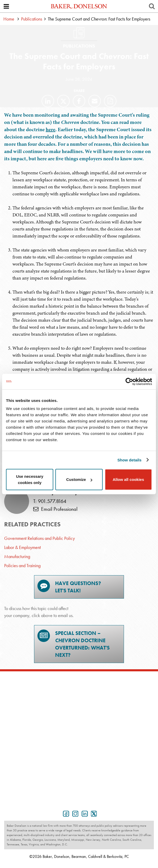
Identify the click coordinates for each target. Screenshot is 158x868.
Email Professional (55, 509)
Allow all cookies (128, 479)
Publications (32, 19)
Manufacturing (17, 556)
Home (9, 19)
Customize (79, 479)
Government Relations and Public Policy (39, 538)
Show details (130, 460)
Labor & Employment (22, 547)
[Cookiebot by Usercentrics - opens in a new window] (129, 381)
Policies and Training (22, 565)
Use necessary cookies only (30, 479)
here (51, 130)
